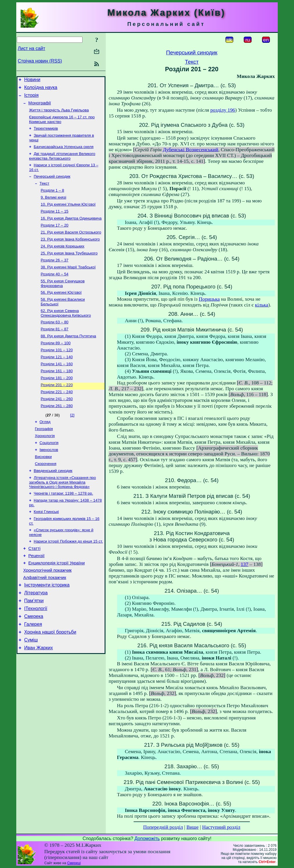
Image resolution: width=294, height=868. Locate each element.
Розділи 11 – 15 (55, 222)
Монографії (40, 106)
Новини (32, 80)
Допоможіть (147, 838)
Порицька (209, 299)
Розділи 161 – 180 (57, 394)
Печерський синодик (52, 185)
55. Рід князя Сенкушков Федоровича (63, 300)
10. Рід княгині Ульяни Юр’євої (68, 215)
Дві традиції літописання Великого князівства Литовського (62, 163)
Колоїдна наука (41, 89)
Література (36, 634)
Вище (193, 827)
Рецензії (37, 592)
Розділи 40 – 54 (55, 290)
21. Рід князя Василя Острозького (71, 245)
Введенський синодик (53, 501)
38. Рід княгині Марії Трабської (68, 283)
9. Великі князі (53, 207)
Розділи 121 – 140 (57, 379)
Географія (44, 456)
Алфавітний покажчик (45, 617)
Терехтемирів (46, 134)
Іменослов (49, 479)
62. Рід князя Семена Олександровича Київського (66, 332)
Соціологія (49, 471)
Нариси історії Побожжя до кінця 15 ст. (68, 576)
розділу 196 (223, 110)
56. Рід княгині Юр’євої (61, 310)
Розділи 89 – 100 (56, 364)
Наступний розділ (221, 827)
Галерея (33, 669)
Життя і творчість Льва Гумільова (59, 114)
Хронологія (45, 464)
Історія (31, 98)
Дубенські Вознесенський (191, 150)
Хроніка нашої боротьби (50, 677)
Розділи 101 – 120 (57, 371)
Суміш (31, 686)
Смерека (34, 660)
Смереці (74, 863)
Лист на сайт (32, 48)
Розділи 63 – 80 (55, 341)
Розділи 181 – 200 (57, 402)
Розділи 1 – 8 (52, 200)
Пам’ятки (34, 642)
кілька (262, 305)
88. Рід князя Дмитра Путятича (68, 356)
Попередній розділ (163, 827)
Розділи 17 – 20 (55, 237)
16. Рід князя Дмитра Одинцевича (71, 230)
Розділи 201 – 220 (57, 409)
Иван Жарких (38, 695)
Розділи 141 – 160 (57, 387)
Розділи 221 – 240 (57, 417)
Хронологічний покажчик (47, 609)
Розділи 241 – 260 (57, 424)
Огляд (45, 449)
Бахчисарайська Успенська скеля (64, 153)
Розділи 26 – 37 (55, 275)
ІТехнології (36, 651)
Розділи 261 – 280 (57, 432)
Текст (44, 192)
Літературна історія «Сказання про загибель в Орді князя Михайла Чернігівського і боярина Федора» (62, 514)
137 (245, 564)
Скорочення (46, 494)
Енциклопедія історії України (57, 600)
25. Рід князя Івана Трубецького (69, 268)
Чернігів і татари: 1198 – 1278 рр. (63, 525)
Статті (35, 584)
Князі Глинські (46, 545)
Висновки (43, 486)
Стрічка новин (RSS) (40, 61)
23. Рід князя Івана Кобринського (70, 253)
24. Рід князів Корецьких (62, 260)
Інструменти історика (47, 625)
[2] (72, 441)
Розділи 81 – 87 (55, 349)
